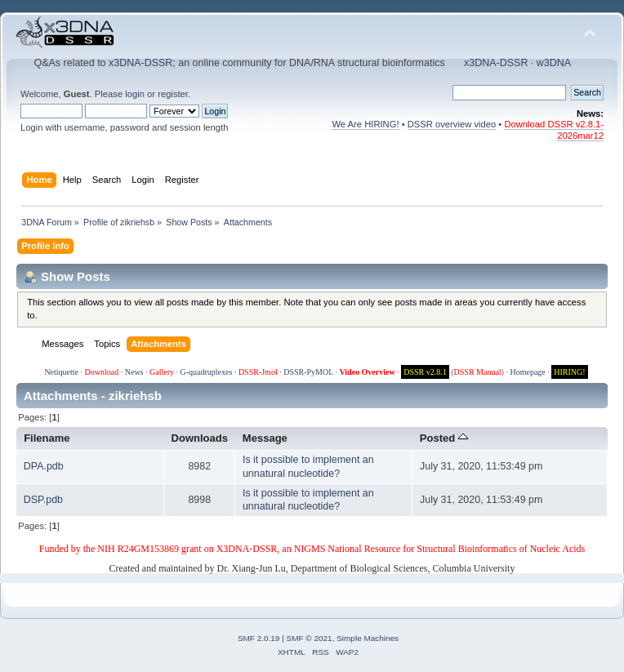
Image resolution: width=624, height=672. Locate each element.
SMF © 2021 (310, 638)
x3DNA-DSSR (140, 63)
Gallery (162, 372)
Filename (47, 438)
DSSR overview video (452, 124)
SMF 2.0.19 (259, 638)
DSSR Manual (478, 372)
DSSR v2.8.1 (425, 372)
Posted (444, 438)
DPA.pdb (44, 466)
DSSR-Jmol (258, 372)
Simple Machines (368, 638)
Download (102, 372)
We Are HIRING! (365, 124)
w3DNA (554, 63)
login (135, 94)
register (173, 94)
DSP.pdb (43, 500)
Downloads (200, 438)
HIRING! (569, 372)
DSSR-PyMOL (308, 372)
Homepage (527, 372)
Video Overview (367, 372)
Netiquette (61, 372)
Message (265, 438)
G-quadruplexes (207, 372)
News (134, 372)
